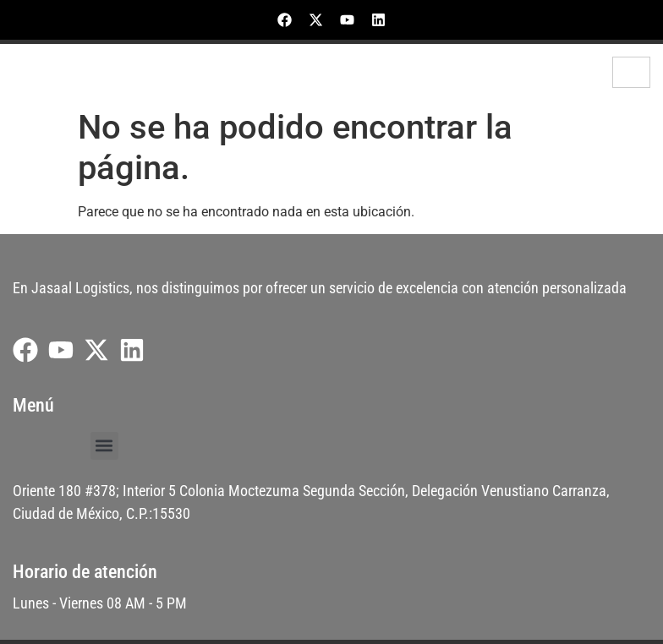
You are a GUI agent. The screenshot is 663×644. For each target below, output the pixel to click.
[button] (104, 446)
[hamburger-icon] (631, 72)
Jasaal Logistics (77, 73)
